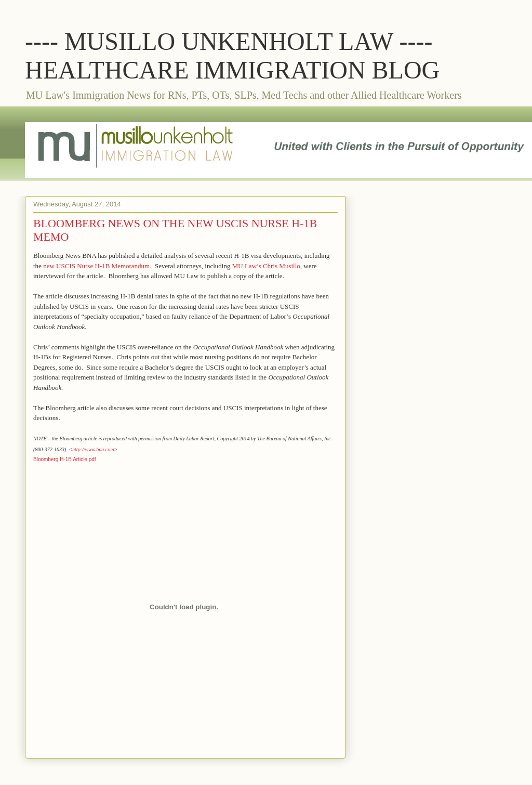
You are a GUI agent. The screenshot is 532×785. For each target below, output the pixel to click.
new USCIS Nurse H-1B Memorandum (96, 266)
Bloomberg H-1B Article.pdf (65, 459)
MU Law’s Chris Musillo (266, 266)
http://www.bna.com (93, 449)
